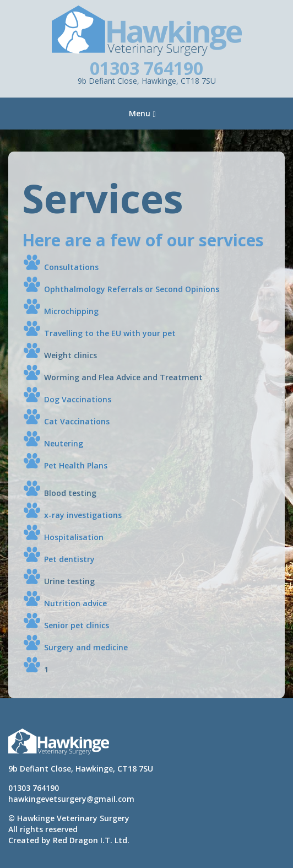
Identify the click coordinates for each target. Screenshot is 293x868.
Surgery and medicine (86, 647)
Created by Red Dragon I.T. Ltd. (69, 840)
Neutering (64, 443)
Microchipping (71, 311)
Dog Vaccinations (78, 399)
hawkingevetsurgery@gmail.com (71, 799)
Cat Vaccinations (77, 421)
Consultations (71, 267)
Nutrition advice (75, 603)
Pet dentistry (69, 559)
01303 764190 (146, 68)
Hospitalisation (74, 537)
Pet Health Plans (76, 465)
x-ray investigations (83, 515)
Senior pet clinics (77, 625)
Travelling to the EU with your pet (110, 333)
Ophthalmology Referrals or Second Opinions (132, 289)
